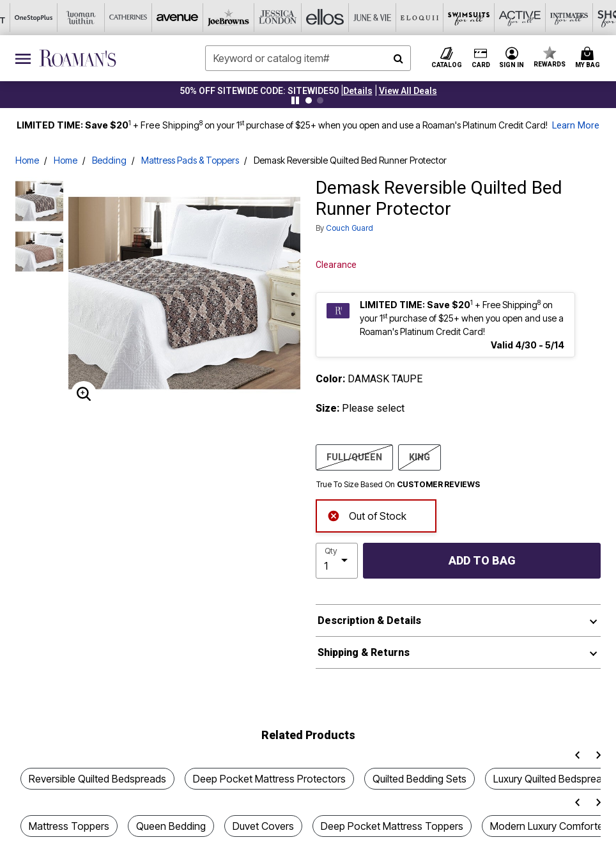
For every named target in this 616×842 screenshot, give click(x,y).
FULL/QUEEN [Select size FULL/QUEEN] (354, 456)
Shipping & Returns (364, 652)
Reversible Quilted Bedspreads (97, 779)
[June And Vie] (284, 18)
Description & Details (369, 620)
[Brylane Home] (568, 18)
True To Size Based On (398, 485)
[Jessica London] (190, 18)
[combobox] (308, 58)
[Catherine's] (48, 18)
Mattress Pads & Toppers (190, 160)
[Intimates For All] (474, 18)
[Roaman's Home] (78, 58)
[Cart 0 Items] (589, 58)
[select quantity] (337, 561)
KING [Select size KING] (420, 456)
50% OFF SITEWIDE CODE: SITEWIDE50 (259, 91)
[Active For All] (426, 18)
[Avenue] (95, 18)
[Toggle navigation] (23, 58)
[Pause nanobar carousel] (295, 100)
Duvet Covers (263, 826)
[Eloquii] (332, 18)
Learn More (576, 126)
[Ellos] (237, 18)
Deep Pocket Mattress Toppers (392, 826)
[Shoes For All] (521, 18)
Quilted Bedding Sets (420, 779)
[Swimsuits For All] (379, 18)
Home (27, 160)
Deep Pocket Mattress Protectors (269, 779)
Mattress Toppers (69, 826)
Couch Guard (350, 228)
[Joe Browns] (142, 18)
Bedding (109, 160)
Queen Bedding (171, 826)
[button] (358, 91)
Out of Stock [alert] (367, 515)
